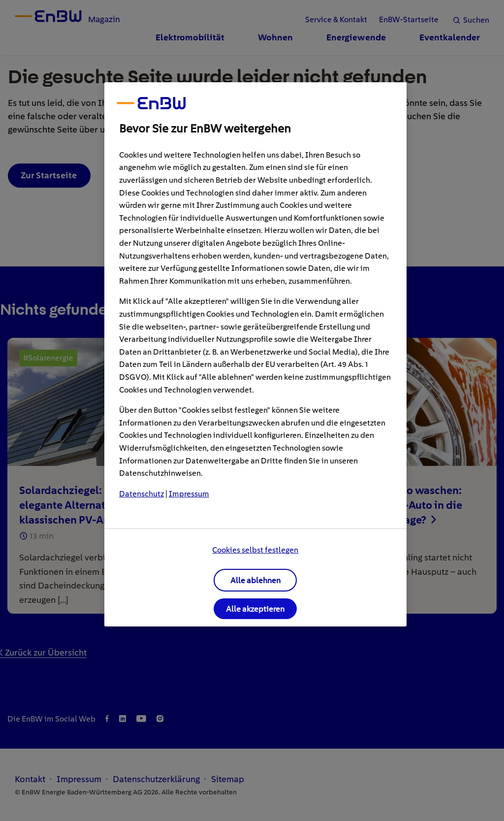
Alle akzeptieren (255, 609)
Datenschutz (142, 494)
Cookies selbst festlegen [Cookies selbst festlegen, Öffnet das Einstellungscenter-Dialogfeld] (255, 550)
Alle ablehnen (255, 580)
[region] (255, 355)
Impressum (189, 494)
